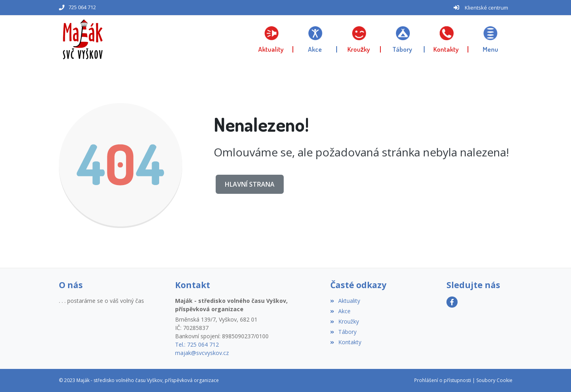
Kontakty (346, 342)
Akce (340, 311)
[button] (490, 39)
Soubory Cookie (494, 380)
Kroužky (345, 321)
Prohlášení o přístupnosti (443, 380)
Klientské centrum (486, 8)
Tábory (343, 332)
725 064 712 (82, 7)
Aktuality (345, 301)
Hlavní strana (250, 184)
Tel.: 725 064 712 (197, 344)
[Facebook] (452, 302)
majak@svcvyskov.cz (202, 353)
